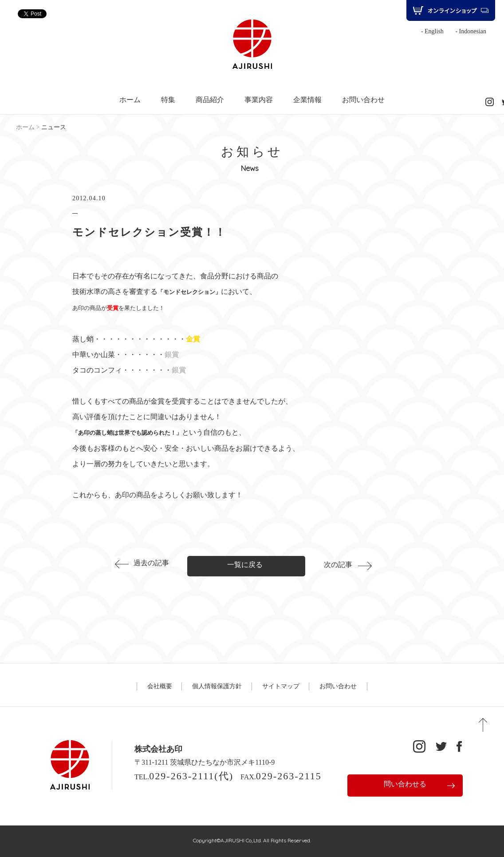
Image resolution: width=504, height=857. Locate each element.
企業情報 (307, 100)
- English (432, 31)
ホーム (130, 100)
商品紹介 (210, 100)
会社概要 (160, 686)
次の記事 (338, 565)
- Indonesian (471, 31)
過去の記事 (151, 563)
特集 (168, 100)
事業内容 (259, 100)
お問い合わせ (363, 100)
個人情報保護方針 (217, 686)
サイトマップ (281, 686)
